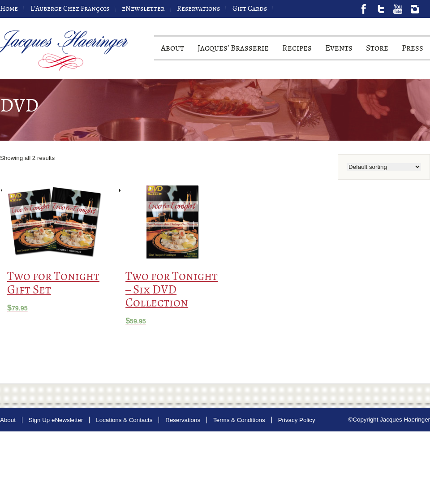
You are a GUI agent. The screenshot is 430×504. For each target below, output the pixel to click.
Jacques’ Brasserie (233, 51)
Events (339, 51)
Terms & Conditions (239, 420)
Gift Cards (250, 9)
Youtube (398, 9)
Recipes (297, 51)
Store (377, 51)
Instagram (415, 9)
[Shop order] (384, 167)
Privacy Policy (297, 420)
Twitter (381, 9)
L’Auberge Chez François (70, 9)
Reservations (198, 9)
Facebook (364, 9)
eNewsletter (143, 9)
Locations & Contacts (124, 420)
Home (9, 9)
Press (413, 51)
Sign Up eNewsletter (56, 420)
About (172, 51)
